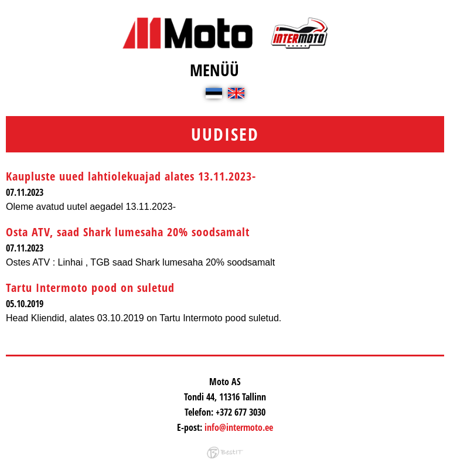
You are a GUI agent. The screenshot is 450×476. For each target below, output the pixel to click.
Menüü (214, 70)
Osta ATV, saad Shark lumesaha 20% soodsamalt (128, 232)
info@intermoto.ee (239, 427)
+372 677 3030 (241, 412)
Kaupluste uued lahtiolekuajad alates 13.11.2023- (131, 176)
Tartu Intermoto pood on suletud (90, 288)
